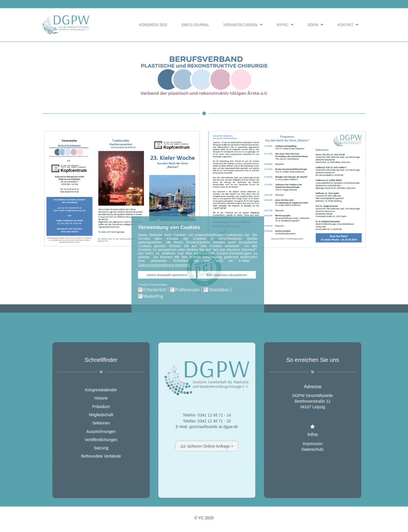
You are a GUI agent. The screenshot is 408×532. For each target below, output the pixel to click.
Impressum (313, 443)
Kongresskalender (101, 390)
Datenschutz (313, 449)
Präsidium (101, 407)
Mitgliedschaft (101, 415)
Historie (101, 398)
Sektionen (101, 423)
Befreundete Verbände (101, 456)
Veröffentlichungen (101, 440)
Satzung (101, 448)
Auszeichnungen (101, 431)
